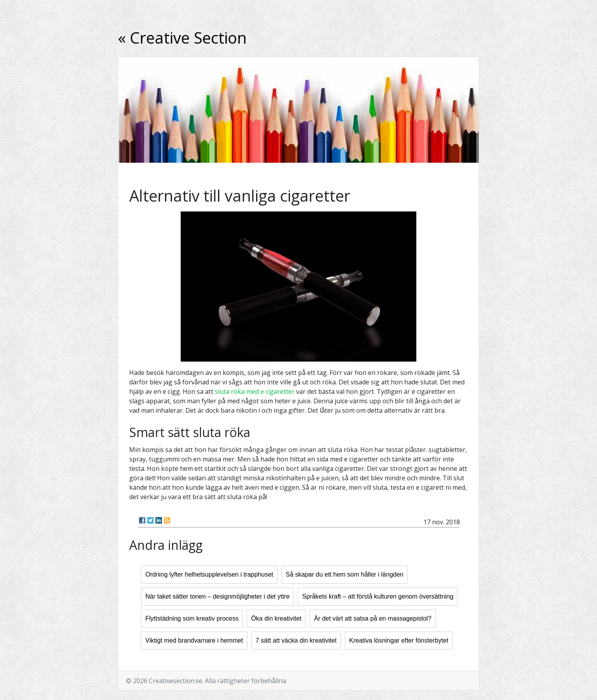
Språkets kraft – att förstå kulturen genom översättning (378, 596)
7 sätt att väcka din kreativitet (296, 640)
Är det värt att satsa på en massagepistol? (373, 618)
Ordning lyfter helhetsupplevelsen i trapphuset (209, 574)
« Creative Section (182, 38)
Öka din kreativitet (276, 618)
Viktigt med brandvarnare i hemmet (194, 640)
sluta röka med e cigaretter (255, 391)
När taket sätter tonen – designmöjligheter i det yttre (217, 596)
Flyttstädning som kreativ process (192, 618)
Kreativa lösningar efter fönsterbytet (399, 640)
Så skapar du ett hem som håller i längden (345, 574)
